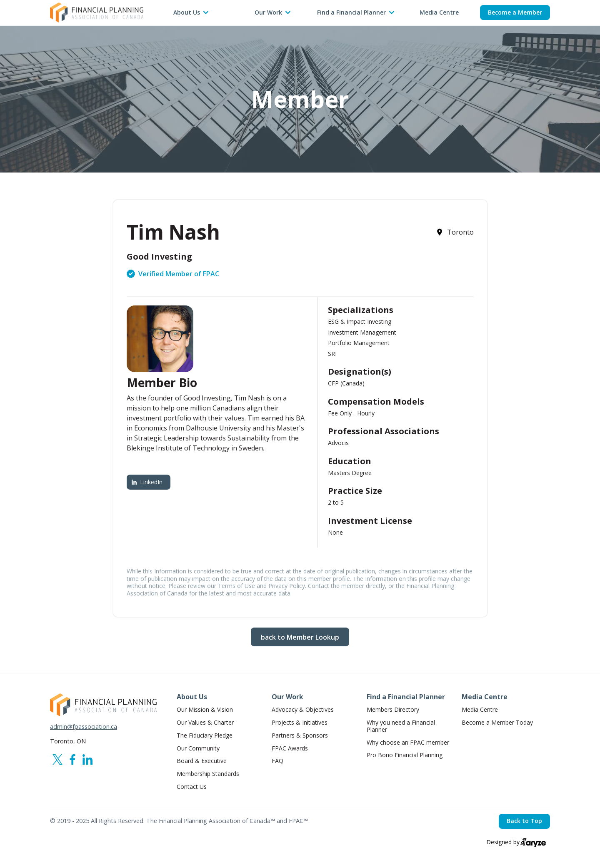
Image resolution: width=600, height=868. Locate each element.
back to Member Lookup (300, 637)
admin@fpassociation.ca (84, 727)
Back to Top (524, 821)
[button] (191, 13)
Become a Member (515, 12)
